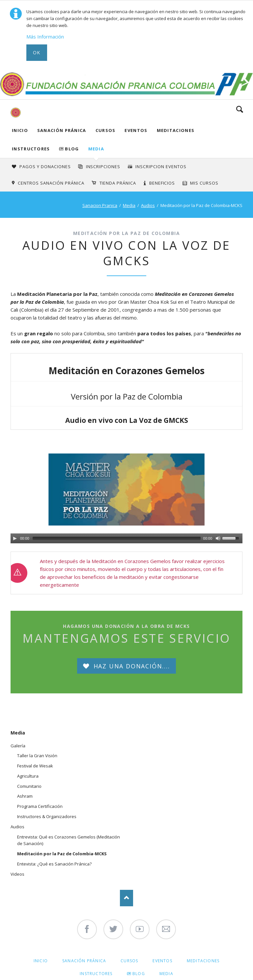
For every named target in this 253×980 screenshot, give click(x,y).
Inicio (20, 130)
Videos (17, 874)
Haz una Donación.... (131, 666)
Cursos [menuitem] (129, 961)
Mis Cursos (204, 183)
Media (96, 149)
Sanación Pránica (62, 130)
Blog (72, 149)
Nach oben (126, 898)
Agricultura (28, 776)
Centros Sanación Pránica (51, 183)
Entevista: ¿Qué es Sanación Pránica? (54, 864)
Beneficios (162, 183)
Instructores (31, 149)
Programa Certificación (40, 806)
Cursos (106, 130)
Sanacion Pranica (100, 205)
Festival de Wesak (35, 766)
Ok (37, 52)
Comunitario (29, 786)
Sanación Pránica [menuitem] (84, 961)
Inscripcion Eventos (161, 167)
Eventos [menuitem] (162, 961)
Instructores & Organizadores (47, 816)
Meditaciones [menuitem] (203, 961)
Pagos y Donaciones (45, 167)
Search (240, 109)
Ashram (25, 796)
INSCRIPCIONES (103, 167)
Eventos (136, 130)
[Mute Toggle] (218, 538)
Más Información (45, 37)
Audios (148, 205)
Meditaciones (176, 130)
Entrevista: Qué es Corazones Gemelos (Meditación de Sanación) (69, 840)
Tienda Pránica (118, 183)
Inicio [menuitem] (41, 961)
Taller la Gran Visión (37, 756)
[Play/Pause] (15, 538)
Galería (18, 746)
